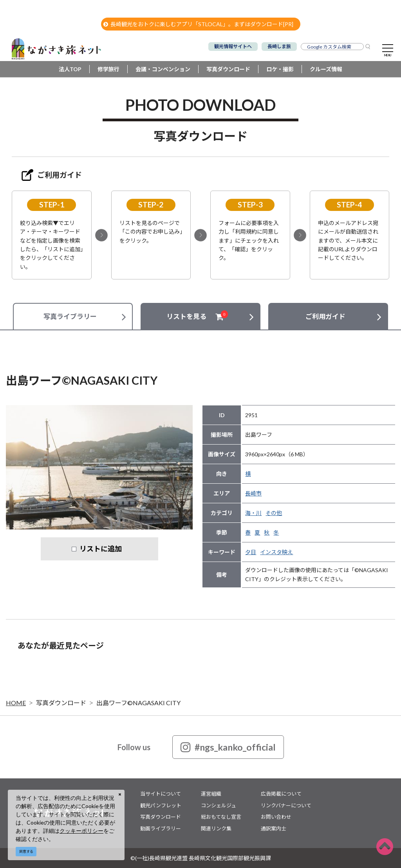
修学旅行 (108, 69)
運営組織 (211, 794)
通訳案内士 (274, 828)
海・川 (253, 513)
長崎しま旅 (279, 46)
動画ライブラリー (161, 828)
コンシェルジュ (219, 805)
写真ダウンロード (228, 69)
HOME (16, 703)
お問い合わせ (276, 817)
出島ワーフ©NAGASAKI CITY (138, 703)
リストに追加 (101, 549)
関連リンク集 (216, 828)
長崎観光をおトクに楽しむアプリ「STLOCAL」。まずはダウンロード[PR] (198, 24)
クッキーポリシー (81, 831)
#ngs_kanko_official (228, 747)
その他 (274, 513)
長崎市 (253, 493)
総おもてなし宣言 (221, 817)
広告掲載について (281, 794)
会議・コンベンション (163, 69)
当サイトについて (161, 794)
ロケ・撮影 (280, 69)
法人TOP (70, 69)
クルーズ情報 (326, 69)
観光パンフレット (161, 805)
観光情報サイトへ (233, 46)
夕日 (251, 552)
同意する (26, 851)
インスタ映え (276, 552)
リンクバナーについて (286, 805)
